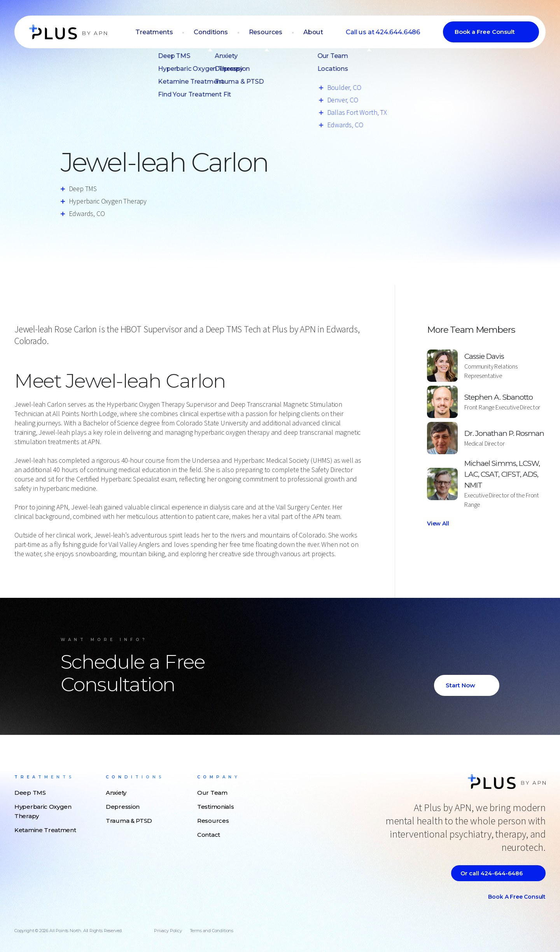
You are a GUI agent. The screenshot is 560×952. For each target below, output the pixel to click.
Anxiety (116, 793)
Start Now (460, 685)
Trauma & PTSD (129, 821)
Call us (385, 32)
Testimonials (215, 807)
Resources (273, 32)
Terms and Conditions (212, 931)
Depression (123, 807)
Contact (209, 835)
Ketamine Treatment (45, 830)
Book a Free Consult (485, 32)
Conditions (220, 32)
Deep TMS (30, 793)
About (319, 32)
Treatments (166, 32)
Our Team (212, 793)
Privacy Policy (168, 931)
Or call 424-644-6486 (492, 873)
